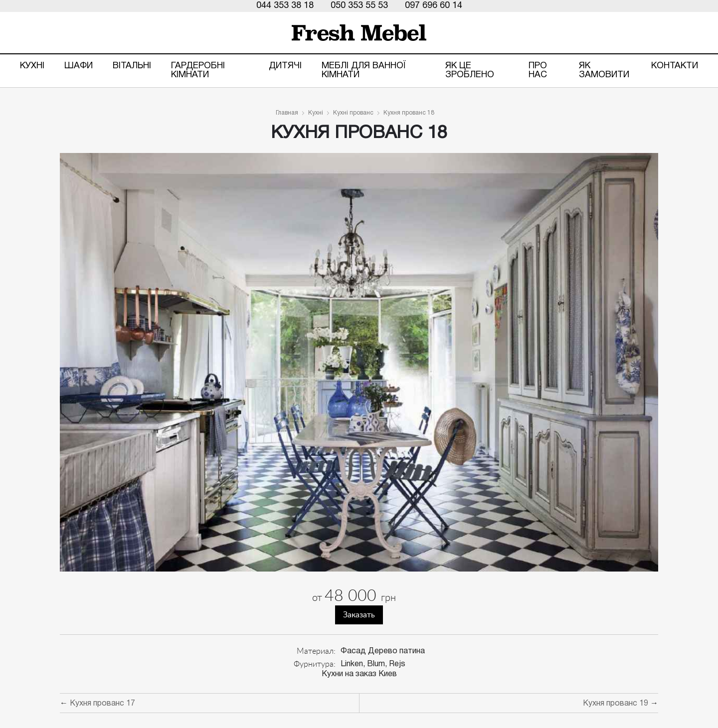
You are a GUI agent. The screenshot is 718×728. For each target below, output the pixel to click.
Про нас (538, 71)
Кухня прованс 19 (616, 704)
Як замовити (604, 71)
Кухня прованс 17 (102, 704)
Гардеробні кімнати (198, 71)
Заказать (359, 615)
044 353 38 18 (285, 6)
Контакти (675, 66)
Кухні (32, 66)
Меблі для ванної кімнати (364, 71)
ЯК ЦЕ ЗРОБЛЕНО (470, 71)
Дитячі (285, 66)
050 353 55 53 (359, 6)
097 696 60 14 (434, 6)
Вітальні (132, 66)
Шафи (79, 66)
